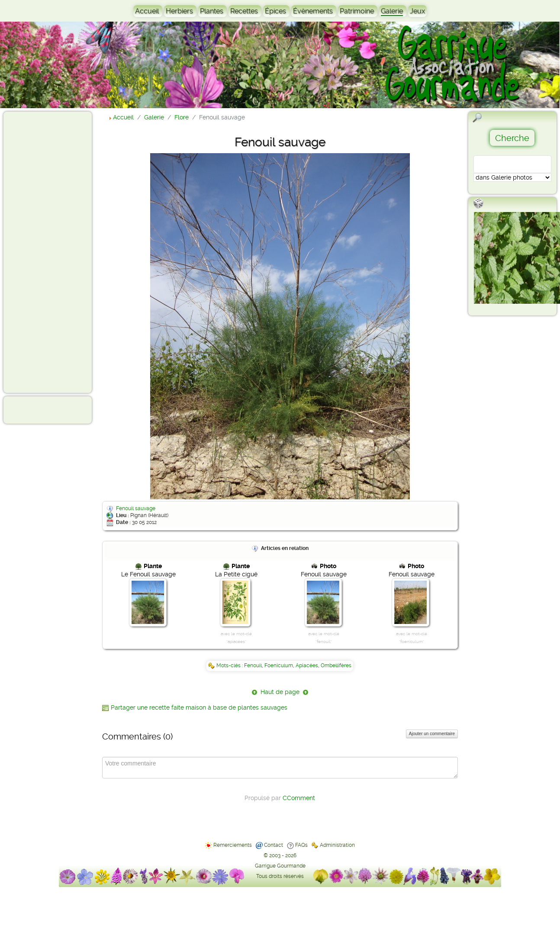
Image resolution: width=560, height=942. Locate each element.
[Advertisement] (42, 252)
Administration (337, 845)
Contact (274, 845)
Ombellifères (336, 666)
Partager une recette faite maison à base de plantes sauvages (199, 707)
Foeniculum (279, 666)
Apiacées (307, 666)
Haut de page (280, 692)
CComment (299, 798)
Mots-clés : (230, 666)
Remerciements (233, 845)
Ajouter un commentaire (432, 734)
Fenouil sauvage (136, 508)
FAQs (301, 845)
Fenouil (253, 666)
